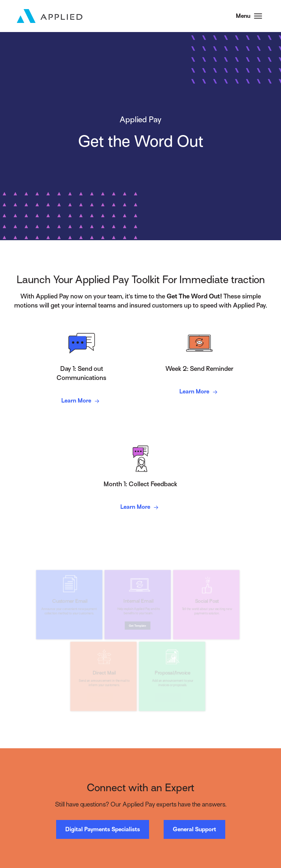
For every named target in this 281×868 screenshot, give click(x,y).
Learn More (81, 401)
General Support (194, 829)
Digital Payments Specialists (103, 829)
